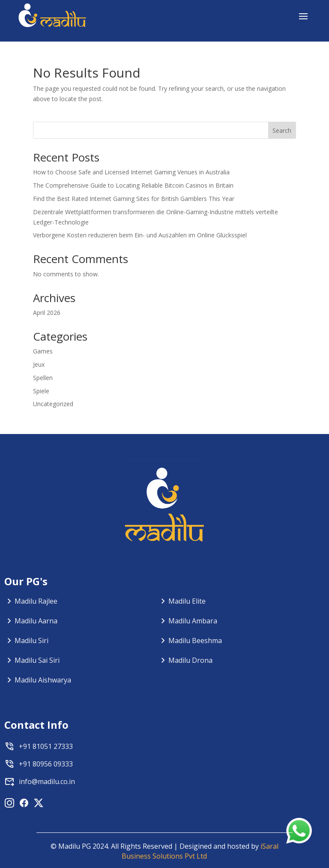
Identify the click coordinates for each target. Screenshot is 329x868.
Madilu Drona (190, 660)
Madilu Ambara (193, 621)
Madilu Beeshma (195, 641)
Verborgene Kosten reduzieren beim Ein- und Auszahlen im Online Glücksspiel (140, 235)
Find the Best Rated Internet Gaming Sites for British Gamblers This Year (134, 199)
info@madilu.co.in (47, 781)
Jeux (39, 364)
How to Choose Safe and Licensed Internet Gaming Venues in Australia (131, 172)
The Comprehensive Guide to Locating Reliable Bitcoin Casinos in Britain (133, 185)
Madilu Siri (31, 641)
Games (43, 351)
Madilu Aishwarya (43, 680)
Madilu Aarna (36, 621)
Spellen (43, 378)
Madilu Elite (187, 601)
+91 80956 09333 (46, 764)
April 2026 (47, 313)
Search (282, 130)
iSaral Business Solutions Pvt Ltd (200, 851)
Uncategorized (53, 404)
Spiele (41, 391)
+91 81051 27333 (46, 746)
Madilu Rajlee (36, 601)
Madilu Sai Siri (37, 660)
